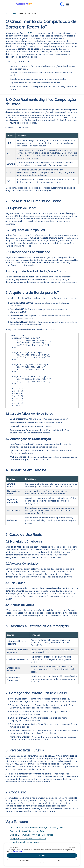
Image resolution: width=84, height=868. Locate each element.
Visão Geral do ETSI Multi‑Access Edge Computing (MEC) (37, 837)
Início (8, 13)
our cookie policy (17, 851)
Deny (60, 861)
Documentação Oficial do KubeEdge (27, 841)
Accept (42, 856)
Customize (24, 861)
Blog (15, 13)
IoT (30, 33)
